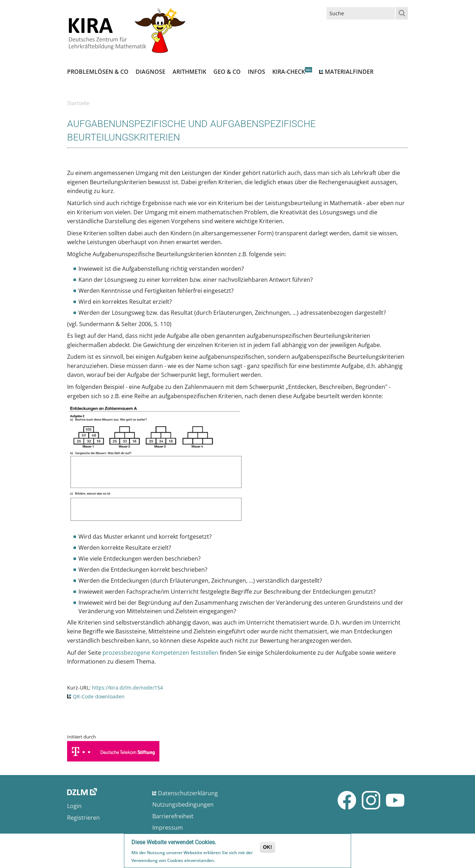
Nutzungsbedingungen (183, 804)
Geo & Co (227, 72)
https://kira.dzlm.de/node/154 (127, 688)
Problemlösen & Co (98, 72)
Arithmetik (189, 72)
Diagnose (151, 72)
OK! (268, 848)
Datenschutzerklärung (188, 793)
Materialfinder (349, 72)
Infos (256, 72)
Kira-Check (289, 72)
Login (74, 806)
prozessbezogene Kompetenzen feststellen (160, 653)
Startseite (78, 103)
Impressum (168, 828)
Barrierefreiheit (173, 816)
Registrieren (83, 818)
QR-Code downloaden (99, 696)
